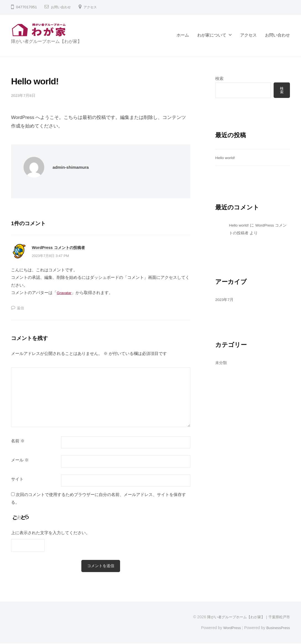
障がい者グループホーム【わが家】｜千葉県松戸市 (245, 617)
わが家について (212, 35)
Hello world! (226, 158)
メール (20, 460)
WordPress (228, 628)
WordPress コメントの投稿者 (62, 247)
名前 (18, 441)
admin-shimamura (73, 167)
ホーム (183, 35)
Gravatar (65, 293)
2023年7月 (225, 300)
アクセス (95, 7)
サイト (17, 479)
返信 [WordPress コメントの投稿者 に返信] (21, 308)
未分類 (221, 363)
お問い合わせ (63, 7)
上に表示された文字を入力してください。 (50, 533)
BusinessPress (277, 628)
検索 (219, 78)
